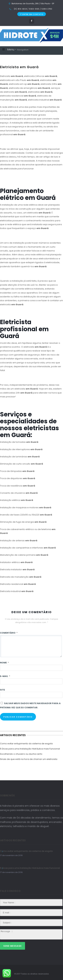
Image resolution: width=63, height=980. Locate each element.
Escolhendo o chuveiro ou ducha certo (21, 754)
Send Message (13, 946)
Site (2, 690)
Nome (4, 663)
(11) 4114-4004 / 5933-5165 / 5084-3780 (33, 9)
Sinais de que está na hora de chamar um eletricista (29, 759)
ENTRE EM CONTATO (32, 14)
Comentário (9, 633)
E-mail (5, 676)
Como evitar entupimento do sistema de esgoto (26, 744)
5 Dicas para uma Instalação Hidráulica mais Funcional (30, 749)
